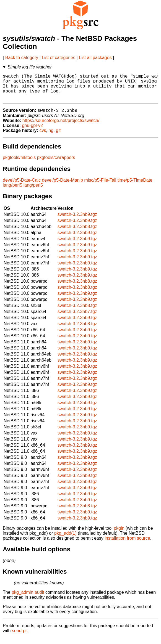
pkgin (119, 535)
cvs (43, 137)
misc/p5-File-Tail (100, 186)
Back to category (22, 58)
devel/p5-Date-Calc (22, 186)
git (58, 137)
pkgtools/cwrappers (56, 164)
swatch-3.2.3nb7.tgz (77, 318)
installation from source (127, 544)
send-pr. (20, 637)
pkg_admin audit (28, 599)
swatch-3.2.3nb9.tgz (77, 221)
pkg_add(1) (65, 540)
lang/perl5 (12, 191)
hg (51, 137)
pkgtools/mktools (19, 164)
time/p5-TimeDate (135, 186)
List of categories (59, 58)
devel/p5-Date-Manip (62, 186)
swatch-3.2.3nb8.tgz (77, 233)
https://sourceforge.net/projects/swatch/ (61, 127)
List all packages (95, 58)
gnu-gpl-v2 (32, 132)
